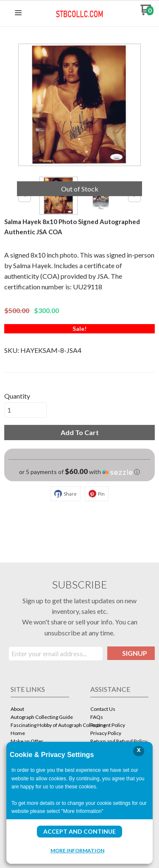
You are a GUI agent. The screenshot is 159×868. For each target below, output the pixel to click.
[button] (18, 13)
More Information (77, 850)
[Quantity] (25, 410)
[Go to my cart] (147, 13)
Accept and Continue (79, 831)
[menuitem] (40, 710)
